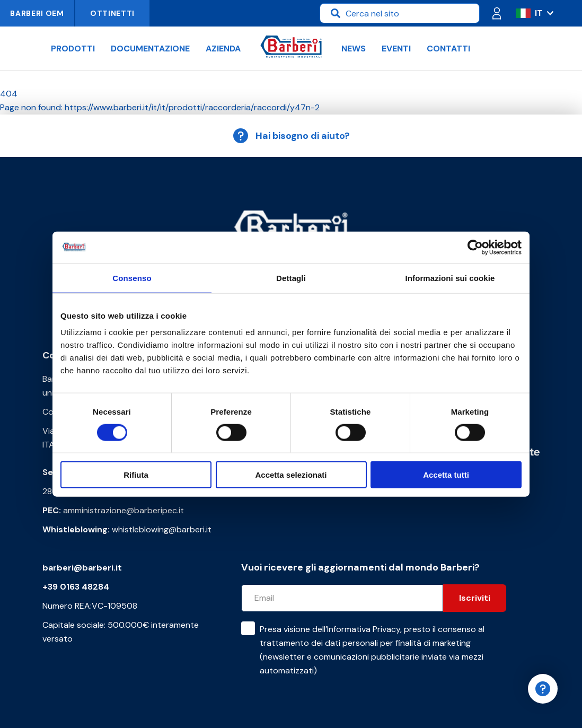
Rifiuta (136, 475)
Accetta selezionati (291, 475)
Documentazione (150, 49)
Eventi (396, 49)
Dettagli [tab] (291, 278)
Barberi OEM (37, 13)
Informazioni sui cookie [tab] (450, 278)
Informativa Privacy (364, 629)
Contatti (448, 49)
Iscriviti (475, 598)
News (354, 49)
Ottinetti (112, 13)
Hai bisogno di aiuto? (291, 136)
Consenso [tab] (132, 278)
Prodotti (73, 49)
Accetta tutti (446, 475)
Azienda (223, 49)
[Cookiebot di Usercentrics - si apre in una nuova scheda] (475, 247)
